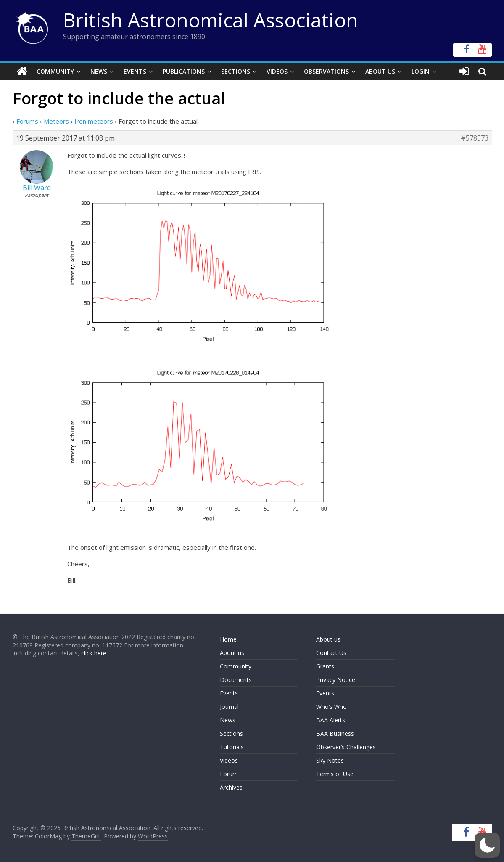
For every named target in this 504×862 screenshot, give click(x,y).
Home (228, 639)
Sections (236, 71)
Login (421, 71)
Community (55, 71)
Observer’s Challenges (346, 747)
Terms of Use (335, 774)
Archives (231, 787)
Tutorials (232, 747)
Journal (229, 707)
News (99, 71)
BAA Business (335, 733)
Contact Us (331, 653)
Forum (229, 774)
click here (94, 653)
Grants (325, 666)
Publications (184, 71)
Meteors (56, 121)
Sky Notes (330, 760)
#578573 (475, 138)
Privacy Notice (336, 680)
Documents (236, 680)
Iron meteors (94, 121)
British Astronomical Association (211, 20)
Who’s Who (331, 707)
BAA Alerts (331, 720)
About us (232, 653)
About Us (380, 71)
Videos (277, 71)
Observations (326, 71)
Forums (27, 121)
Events (135, 71)
